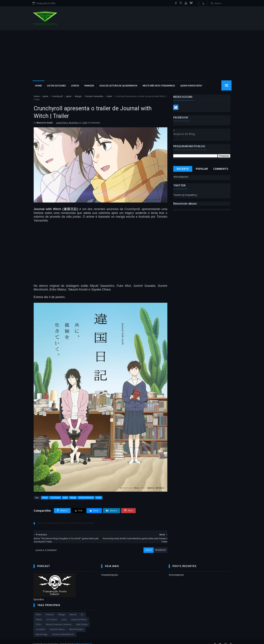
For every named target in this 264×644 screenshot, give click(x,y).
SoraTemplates (52, 640)
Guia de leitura (57, 625)
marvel (73, 610)
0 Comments (94, 123)
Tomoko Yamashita (94, 96)
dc (82, 610)
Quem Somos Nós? (192, 86)
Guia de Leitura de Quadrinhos (119, 86)
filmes (39, 615)
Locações (40, 625)
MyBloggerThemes (84, 640)
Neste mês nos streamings (160, 86)
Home (39, 86)
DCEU (39, 620)
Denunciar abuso (185, 204)
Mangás (90, 86)
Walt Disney (82, 620)
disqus (146, 546)
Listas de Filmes (57, 86)
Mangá (78, 96)
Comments (221, 169)
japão (69, 96)
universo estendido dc (63, 630)
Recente (183, 169)
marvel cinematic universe (59, 620)
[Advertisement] (132, 55)
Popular (202, 169)
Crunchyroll (57, 96)
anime (45, 96)
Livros (76, 86)
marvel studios (76, 625)
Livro (64, 615)
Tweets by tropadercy (185, 195)
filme (38, 610)
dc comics (52, 615)
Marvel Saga (42, 630)
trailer (109, 96)
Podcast (50, 610)
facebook (158, 546)
